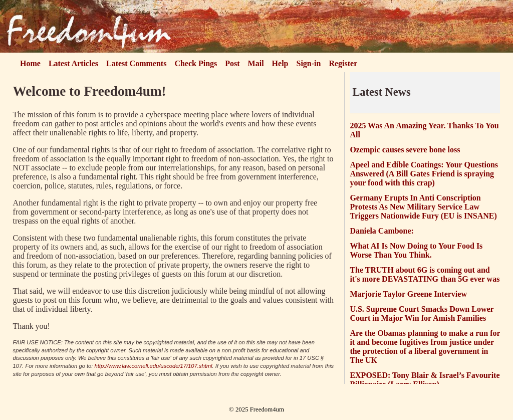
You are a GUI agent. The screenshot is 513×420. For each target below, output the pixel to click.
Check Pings (196, 63)
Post (232, 63)
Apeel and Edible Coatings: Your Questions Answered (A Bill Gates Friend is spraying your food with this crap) (424, 174)
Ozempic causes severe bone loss (405, 150)
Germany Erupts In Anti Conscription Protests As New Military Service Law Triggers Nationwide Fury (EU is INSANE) (423, 207)
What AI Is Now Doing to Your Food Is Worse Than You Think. (416, 250)
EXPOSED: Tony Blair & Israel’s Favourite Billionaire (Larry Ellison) (425, 380)
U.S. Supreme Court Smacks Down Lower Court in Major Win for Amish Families (422, 313)
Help (280, 63)
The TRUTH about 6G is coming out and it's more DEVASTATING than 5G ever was (425, 274)
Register (343, 63)
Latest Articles (73, 63)
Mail (256, 63)
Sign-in (309, 63)
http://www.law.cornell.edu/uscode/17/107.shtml (154, 366)
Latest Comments (136, 63)
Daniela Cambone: (382, 231)
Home (30, 63)
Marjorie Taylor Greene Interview (408, 294)
